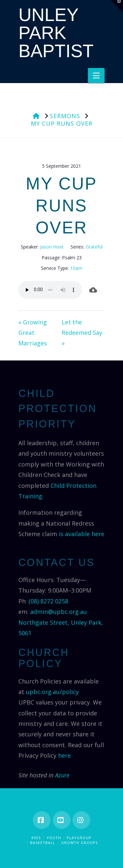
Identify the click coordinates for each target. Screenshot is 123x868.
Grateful (94, 247)
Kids (36, 838)
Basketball (43, 843)
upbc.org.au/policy (52, 692)
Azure (62, 775)
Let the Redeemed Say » (82, 333)
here (64, 755)
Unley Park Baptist (56, 33)
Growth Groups (79, 843)
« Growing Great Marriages (33, 333)
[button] (96, 76)
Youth (54, 838)
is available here (82, 534)
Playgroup (79, 838)
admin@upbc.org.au (59, 612)
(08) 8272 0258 (48, 601)
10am (76, 268)
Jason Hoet (52, 247)
